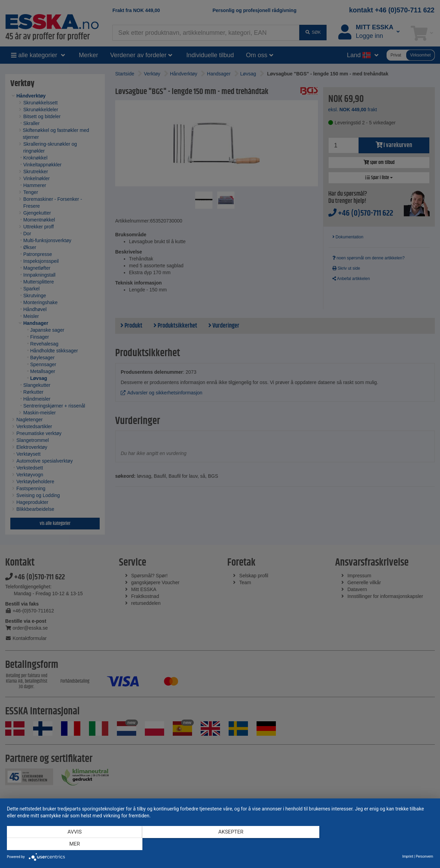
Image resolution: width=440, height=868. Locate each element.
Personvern (424, 856)
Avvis (71, 844)
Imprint (408, 856)
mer (369, 844)
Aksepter (220, 844)
